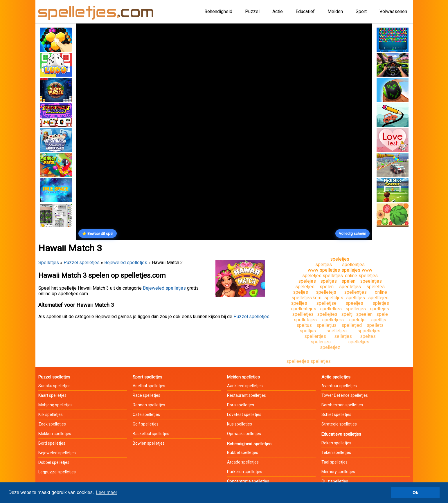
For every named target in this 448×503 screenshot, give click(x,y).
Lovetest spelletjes (244, 414)
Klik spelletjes (51, 414)
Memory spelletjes (338, 472)
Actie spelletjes (336, 377)
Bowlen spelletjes (149, 443)
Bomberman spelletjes (342, 405)
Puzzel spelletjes (82, 263)
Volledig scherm (352, 234)
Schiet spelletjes (336, 414)
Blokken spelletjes (55, 434)
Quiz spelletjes (335, 481)
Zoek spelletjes (52, 424)
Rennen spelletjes (149, 405)
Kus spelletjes (240, 424)
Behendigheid (218, 11)
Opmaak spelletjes (244, 434)
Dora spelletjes (241, 405)
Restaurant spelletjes (247, 395)
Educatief (305, 11)
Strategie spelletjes (339, 424)
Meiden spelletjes (243, 377)
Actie (278, 11)
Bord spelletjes (52, 443)
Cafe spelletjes (146, 414)
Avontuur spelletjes (339, 386)
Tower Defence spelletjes (345, 395)
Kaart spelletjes (52, 395)
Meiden (335, 11)
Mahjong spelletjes (55, 405)
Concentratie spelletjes (248, 481)
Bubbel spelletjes (243, 452)
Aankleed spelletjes (245, 386)
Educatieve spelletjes (341, 434)
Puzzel (252, 11)
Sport (361, 11)
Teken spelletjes (336, 452)
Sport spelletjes (147, 377)
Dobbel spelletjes (54, 462)
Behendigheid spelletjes (249, 444)
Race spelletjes (146, 395)
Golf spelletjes (146, 424)
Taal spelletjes (334, 462)
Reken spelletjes (336, 443)
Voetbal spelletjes (149, 386)
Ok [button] (415, 493)
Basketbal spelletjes (151, 434)
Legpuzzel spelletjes (57, 472)
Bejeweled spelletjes (126, 263)
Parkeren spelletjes (245, 472)
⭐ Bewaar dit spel (98, 234)
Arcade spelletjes (243, 462)
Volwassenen (393, 11)
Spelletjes (49, 263)
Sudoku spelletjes (54, 386)
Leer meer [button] (107, 492)
